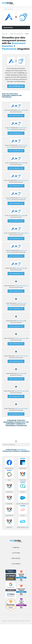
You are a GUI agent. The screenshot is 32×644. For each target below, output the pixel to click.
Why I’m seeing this (9, 9)
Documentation (8, 27)
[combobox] (16, 445)
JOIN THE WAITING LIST (16, 86)
